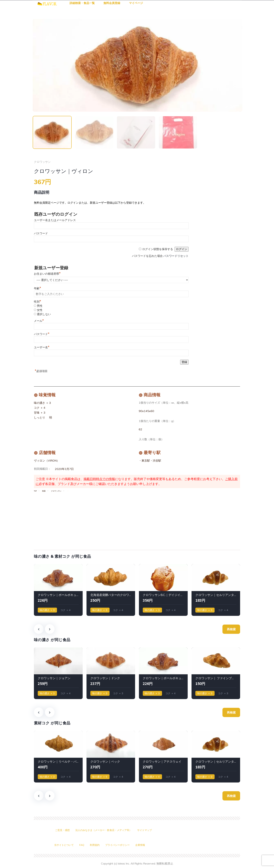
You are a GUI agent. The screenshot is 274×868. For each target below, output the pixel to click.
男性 (40, 306)
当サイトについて (65, 845)
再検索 (231, 630)
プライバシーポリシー (124, 845)
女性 (40, 311)
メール (39, 321)
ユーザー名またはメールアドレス (55, 221)
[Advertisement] (137, 520)
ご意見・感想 (63, 830)
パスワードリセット (176, 256)
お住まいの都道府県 (47, 274)
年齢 (37, 289)
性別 (37, 302)
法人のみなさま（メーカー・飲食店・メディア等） (110, 830)
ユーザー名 (42, 348)
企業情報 (149, 845)
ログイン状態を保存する (158, 250)
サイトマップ (156, 830)
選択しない (44, 315)
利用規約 (99, 845)
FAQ (85, 845)
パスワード (41, 234)
